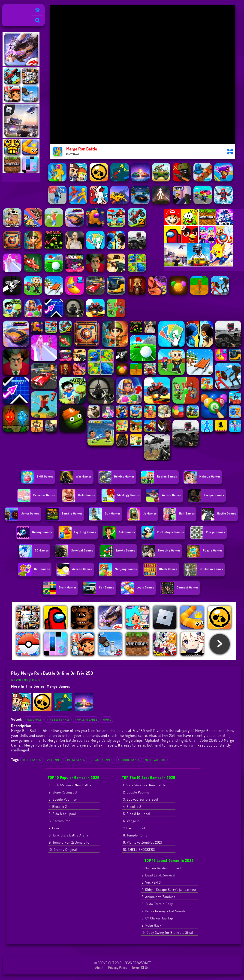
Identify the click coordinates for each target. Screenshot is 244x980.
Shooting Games (129, 760)
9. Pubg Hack (152, 925)
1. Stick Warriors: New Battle (70, 785)
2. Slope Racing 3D (63, 792)
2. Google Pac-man (137, 792)
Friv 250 (10, 7)
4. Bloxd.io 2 (58, 807)
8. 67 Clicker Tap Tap (157, 918)
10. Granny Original (63, 850)
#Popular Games (86, 720)
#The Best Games (58, 720)
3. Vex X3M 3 (151, 882)
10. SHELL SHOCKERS (139, 850)
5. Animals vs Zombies (159, 897)
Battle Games (32, 760)
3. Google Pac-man (63, 799)
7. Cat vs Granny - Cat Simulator (166, 911)
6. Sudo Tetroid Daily (157, 904)
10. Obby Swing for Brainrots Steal (167, 933)
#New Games (33, 720)
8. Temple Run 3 (135, 835)
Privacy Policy (117, 968)
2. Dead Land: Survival (159, 875)
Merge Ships (133, 740)
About (99, 968)
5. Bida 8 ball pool (63, 814)
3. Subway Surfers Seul (141, 799)
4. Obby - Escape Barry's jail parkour (169, 890)
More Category (155, 760)
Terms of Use (141, 968)
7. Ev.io (54, 828)
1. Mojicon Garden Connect (161, 868)
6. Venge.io (131, 821)
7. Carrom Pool (134, 828)
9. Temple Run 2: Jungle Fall (70, 842)
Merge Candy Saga (106, 740)
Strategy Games (102, 760)
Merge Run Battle (35, 680)
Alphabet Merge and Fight (166, 740)
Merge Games (58, 686)
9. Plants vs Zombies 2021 (143, 842)
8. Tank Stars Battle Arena (69, 835)
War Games (54, 760)
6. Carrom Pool (60, 821)
